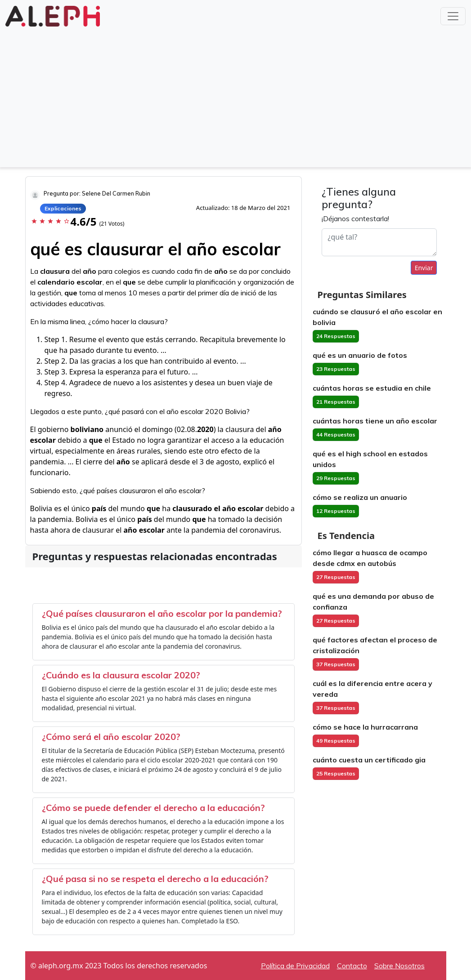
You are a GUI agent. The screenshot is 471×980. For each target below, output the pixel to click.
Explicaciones (63, 208)
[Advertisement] (235, 96)
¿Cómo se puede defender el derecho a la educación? (153, 808)
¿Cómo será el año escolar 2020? (111, 737)
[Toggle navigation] (453, 16)
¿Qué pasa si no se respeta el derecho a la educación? (155, 879)
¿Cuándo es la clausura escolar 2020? (121, 675)
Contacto (352, 966)
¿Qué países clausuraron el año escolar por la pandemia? (162, 613)
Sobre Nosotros (399, 966)
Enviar (424, 268)
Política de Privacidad (295, 966)
